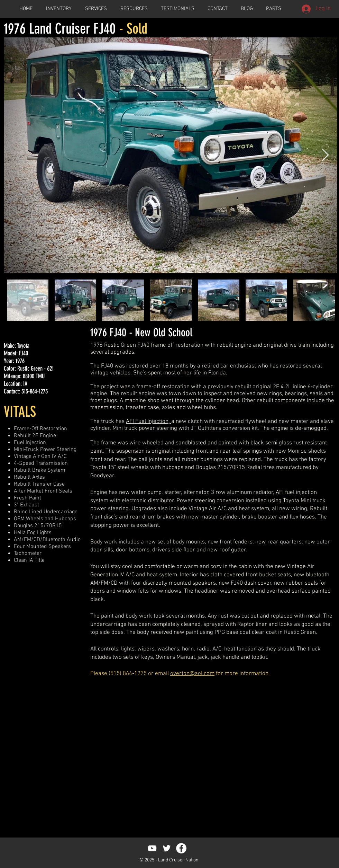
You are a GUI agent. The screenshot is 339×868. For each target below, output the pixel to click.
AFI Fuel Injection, (148, 422)
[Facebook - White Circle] (181, 848)
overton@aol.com (192, 674)
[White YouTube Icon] (152, 848)
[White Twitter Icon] (167, 848)
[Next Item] (325, 155)
